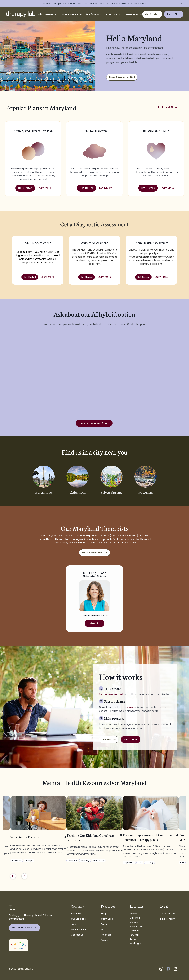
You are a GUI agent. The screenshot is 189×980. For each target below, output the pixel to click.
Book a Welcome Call (24, 928)
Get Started (25, 188)
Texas (133, 939)
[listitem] (94, 829)
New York (134, 935)
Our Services (94, 14)
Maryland (135, 922)
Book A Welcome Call (122, 77)
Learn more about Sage (94, 423)
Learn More (44, 188)
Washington (136, 943)
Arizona (134, 914)
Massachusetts (138, 926)
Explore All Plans (168, 107)
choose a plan (128, 707)
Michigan (134, 931)
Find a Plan (131, 740)
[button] (47, 14)
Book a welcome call (111, 694)
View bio (94, 623)
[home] (21, 14)
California (135, 918)
